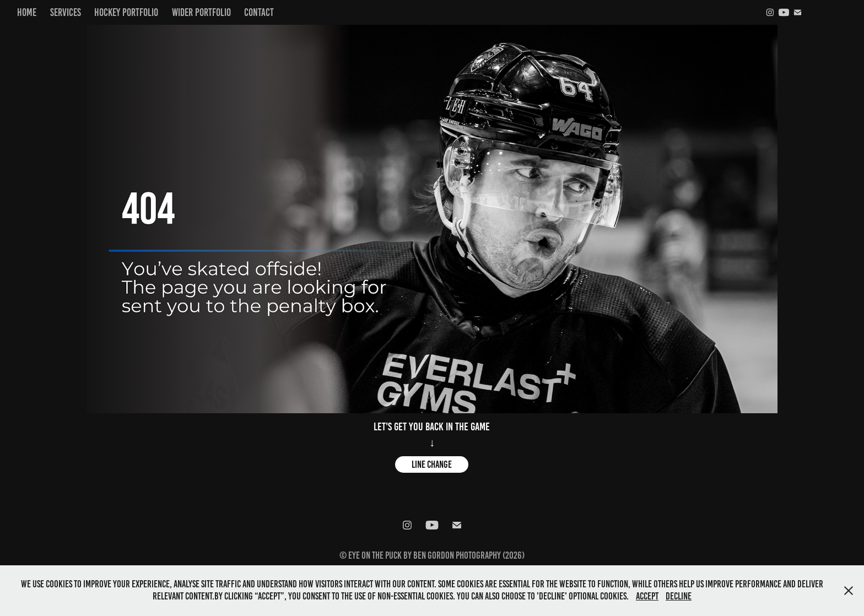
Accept (647, 596)
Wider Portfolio (201, 12)
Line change (432, 464)
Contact (259, 12)
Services (66, 12)
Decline (679, 596)
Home (27, 12)
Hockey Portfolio (126, 12)
